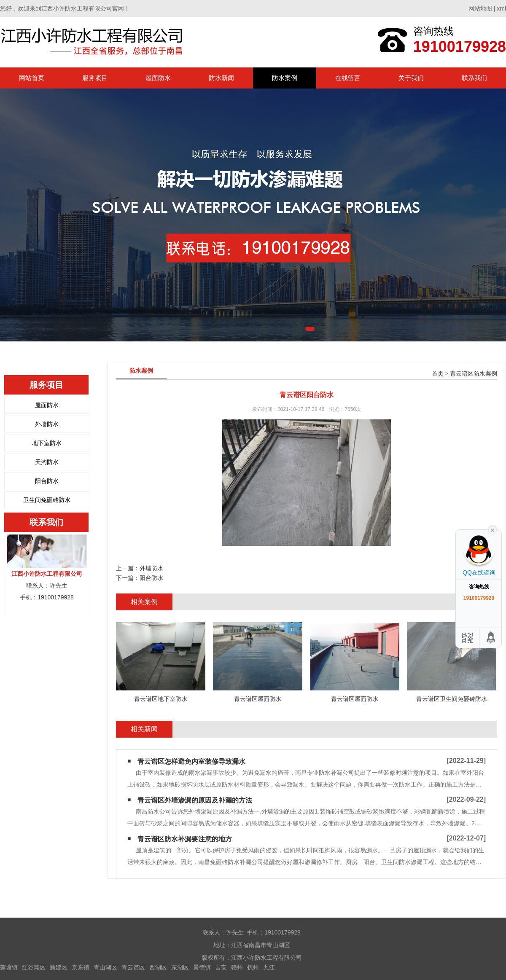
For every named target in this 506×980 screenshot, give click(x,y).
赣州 (237, 967)
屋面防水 (158, 78)
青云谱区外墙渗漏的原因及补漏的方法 (195, 800)
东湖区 (180, 967)
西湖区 (158, 967)
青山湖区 (105, 967)
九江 (269, 967)
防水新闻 (221, 78)
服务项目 (95, 78)
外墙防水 (47, 424)
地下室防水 (47, 443)
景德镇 (202, 967)
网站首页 (32, 78)
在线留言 (348, 78)
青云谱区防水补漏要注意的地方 (185, 839)
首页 (438, 374)
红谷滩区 (34, 967)
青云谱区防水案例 (474, 374)
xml (501, 8)
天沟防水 (47, 462)
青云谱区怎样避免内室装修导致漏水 (191, 761)
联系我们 (474, 78)
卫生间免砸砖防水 (47, 500)
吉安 (221, 967)
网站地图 (480, 8)
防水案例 (285, 78)
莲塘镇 (9, 967)
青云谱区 (133, 967)
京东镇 (81, 967)
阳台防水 (47, 481)
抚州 (253, 967)
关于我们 (411, 78)
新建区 (59, 967)
